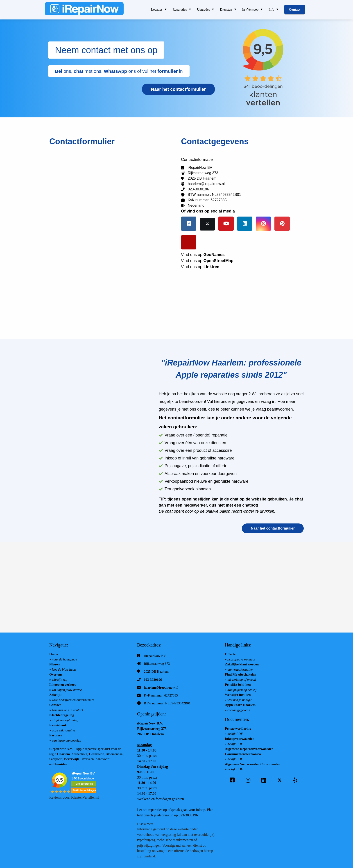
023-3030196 (153, 680)
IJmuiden (60, 764)
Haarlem (64, 754)
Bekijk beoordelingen (84, 790)
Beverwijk (72, 759)
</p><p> (111, 238)
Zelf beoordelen (84, 784)
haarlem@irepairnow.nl (161, 688)
